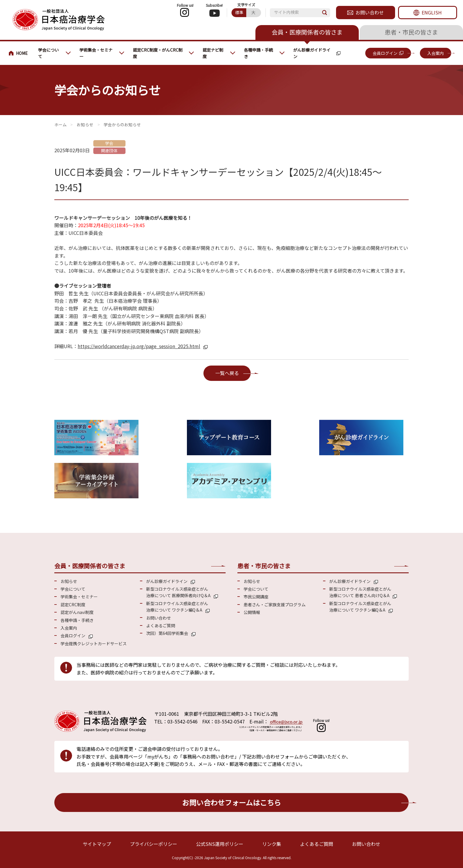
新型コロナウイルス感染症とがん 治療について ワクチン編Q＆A (177, 607)
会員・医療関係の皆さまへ (21, 53)
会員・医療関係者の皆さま (307, 32)
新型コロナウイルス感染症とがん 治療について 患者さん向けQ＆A (360, 592)
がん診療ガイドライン (312, 53)
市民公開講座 (256, 597)
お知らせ (85, 125)
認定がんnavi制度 (77, 612)
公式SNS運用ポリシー (220, 844)
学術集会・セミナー (96, 53)
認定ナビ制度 (213, 53)
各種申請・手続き (258, 53)
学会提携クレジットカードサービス (94, 643)
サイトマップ (97, 844)
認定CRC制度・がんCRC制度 (158, 53)
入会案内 (436, 53)
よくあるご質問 (161, 625)
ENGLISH (432, 12)
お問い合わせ (370, 12)
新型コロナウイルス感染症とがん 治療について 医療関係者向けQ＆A (178, 592)
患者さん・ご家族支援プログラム (275, 605)
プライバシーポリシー (154, 844)
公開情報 (252, 612)
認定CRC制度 (73, 605)
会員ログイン (385, 53)
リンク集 (272, 844)
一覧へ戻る (227, 373)
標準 (239, 12)
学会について (48, 53)
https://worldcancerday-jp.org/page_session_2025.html (139, 346)
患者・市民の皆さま (411, 32)
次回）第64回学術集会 (167, 633)
